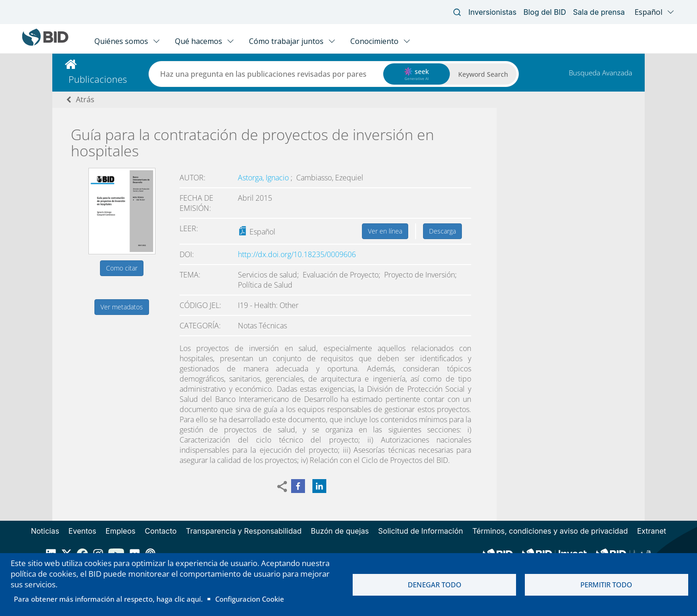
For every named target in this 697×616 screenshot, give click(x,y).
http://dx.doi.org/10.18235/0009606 (297, 254)
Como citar (122, 268)
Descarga (442, 231)
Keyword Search (483, 74)
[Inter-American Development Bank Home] (45, 44)
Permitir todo (606, 585)
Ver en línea (385, 231)
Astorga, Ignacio (264, 178)
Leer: (189, 228)
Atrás (85, 99)
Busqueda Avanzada (601, 73)
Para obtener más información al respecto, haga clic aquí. (108, 599)
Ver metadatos (122, 307)
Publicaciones (98, 79)
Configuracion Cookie (250, 599)
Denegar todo (435, 585)
